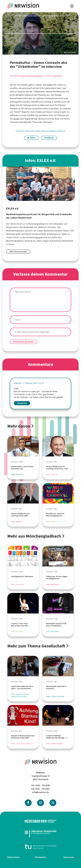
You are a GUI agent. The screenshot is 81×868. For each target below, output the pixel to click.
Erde (43, 131)
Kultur (50, 85)
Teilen (31, 138)
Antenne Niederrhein (63, 241)
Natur (12, 105)
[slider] (40, 33)
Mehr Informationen (18, 252)
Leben (33, 131)
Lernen (16, 119)
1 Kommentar (57, 76)
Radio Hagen (43, 241)
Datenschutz (13, 857)
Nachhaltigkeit (51, 131)
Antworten (22, 403)
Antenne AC (30, 241)
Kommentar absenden (23, 342)
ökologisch (61, 131)
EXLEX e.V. (25, 76)
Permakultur (20, 131)
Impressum (69, 857)
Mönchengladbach (36, 76)
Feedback (49, 138)
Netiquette (40, 857)
